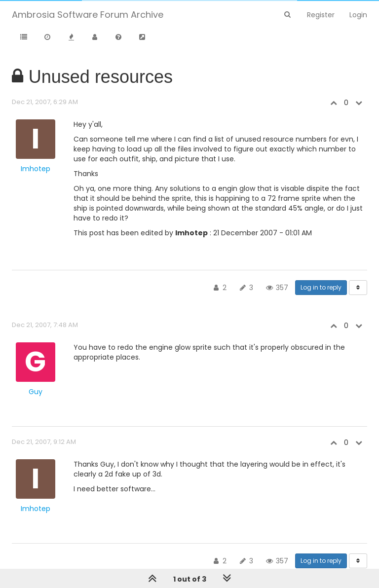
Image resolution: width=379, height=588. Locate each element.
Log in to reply (321, 287)
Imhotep (36, 169)
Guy (36, 392)
